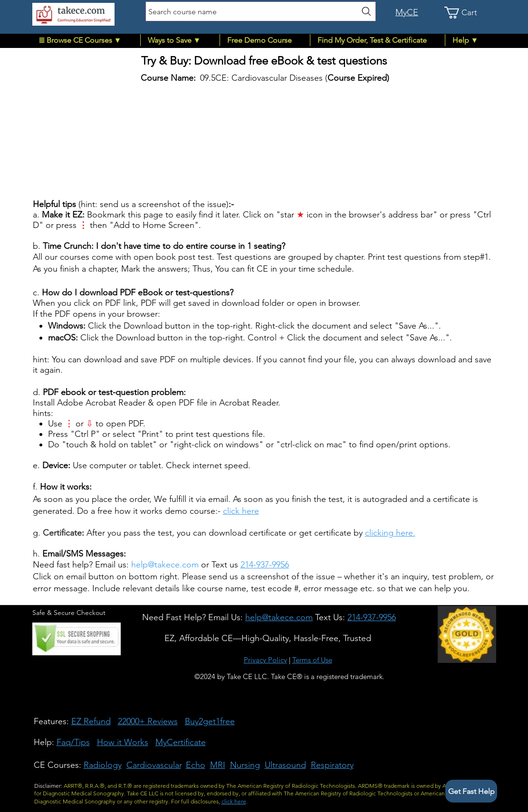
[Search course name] (261, 11)
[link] (467, 13)
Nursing (245, 765)
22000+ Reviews (148, 721)
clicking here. (390, 533)
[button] (86, 40)
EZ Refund (91, 721)
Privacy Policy (265, 660)
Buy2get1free (210, 721)
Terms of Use (312, 660)
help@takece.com (165, 565)
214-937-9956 (265, 565)
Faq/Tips (73, 742)
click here (241, 511)
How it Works (123, 742)
